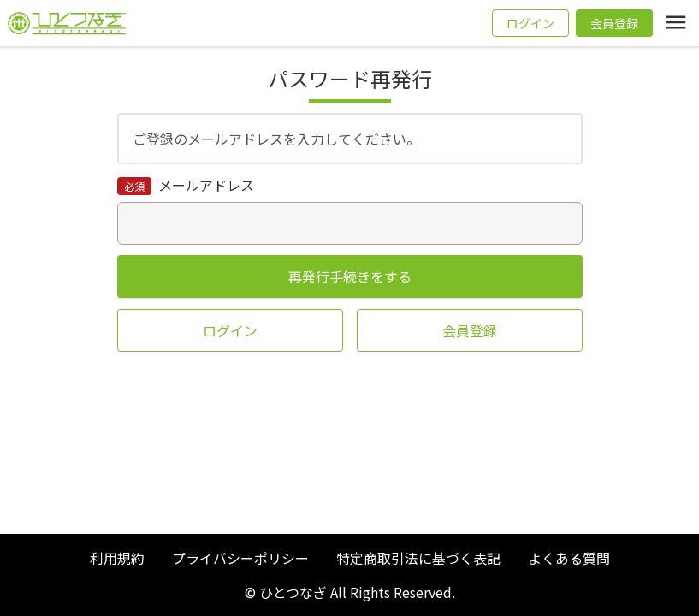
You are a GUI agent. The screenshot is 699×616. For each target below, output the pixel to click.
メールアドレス (204, 185)
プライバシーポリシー (240, 558)
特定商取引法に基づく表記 (418, 558)
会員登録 (614, 23)
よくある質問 (569, 558)
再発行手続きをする (350, 276)
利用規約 (117, 558)
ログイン (530, 23)
